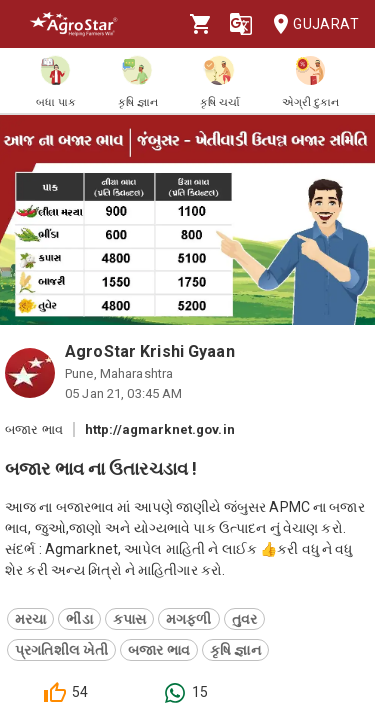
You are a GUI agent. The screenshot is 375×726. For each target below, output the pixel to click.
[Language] (241, 24)
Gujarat (310, 24)
